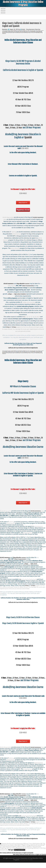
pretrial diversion (18, 234)
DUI (16, 286)
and (18, 294)
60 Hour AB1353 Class (23, 106)
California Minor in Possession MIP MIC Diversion (19, 853)
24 (38, 317)
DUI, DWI (9, 286)
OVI (13, 286)
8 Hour (12, 125)
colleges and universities (29, 302)
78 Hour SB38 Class (23, 112)
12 (29, 317)
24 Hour (14, 128)
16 (33, 317)
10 (27, 317)
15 (31, 317)
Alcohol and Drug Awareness (15, 849)
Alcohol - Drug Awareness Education (31, 29)
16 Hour (40, 125)
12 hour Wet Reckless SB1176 (23, 80)
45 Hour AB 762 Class (23, 99)
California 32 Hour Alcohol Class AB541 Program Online (15, 851)
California (14, 232)
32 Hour (21, 128)
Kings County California (20, 855)
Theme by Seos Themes (26, 865)
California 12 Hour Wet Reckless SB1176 (34, 849)
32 (40, 317)
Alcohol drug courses (11, 217)
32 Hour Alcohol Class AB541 (23, 93)
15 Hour (32, 125)
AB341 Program (23, 87)
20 (35, 317)
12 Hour (25, 125)
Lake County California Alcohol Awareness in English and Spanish (28, 860)
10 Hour (18, 125)
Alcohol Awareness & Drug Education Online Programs (23, 4)
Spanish (28, 137)
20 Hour (7, 128)
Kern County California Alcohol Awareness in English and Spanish (19, 858)
